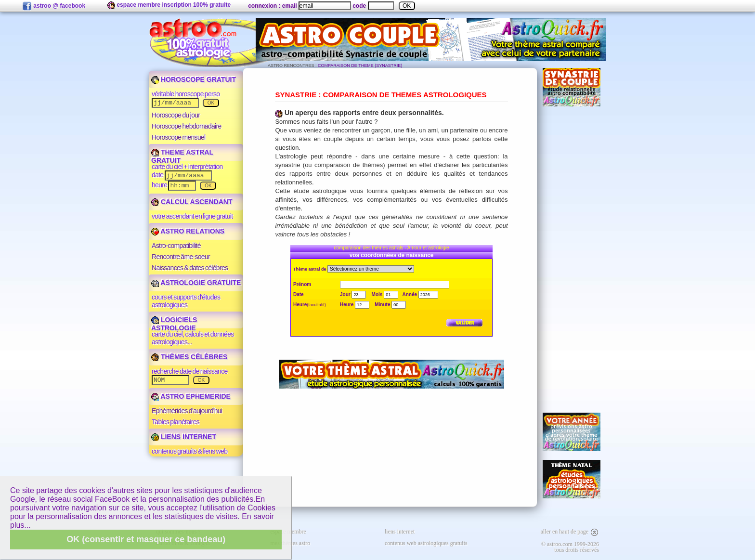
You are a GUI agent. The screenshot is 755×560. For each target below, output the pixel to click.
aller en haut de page (570, 532)
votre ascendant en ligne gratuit (192, 216)
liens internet (400, 532)
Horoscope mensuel (179, 137)
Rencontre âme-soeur (181, 257)
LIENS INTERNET (184, 437)
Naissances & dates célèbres (190, 268)
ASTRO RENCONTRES (291, 65)
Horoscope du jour (176, 115)
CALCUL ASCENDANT (192, 202)
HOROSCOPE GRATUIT (194, 79)
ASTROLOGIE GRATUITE (196, 283)
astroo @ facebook (54, 6)
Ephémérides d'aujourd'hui (187, 411)
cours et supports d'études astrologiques (186, 301)
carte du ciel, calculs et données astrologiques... (193, 338)
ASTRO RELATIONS (188, 231)
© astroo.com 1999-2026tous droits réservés (570, 547)
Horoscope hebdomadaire (187, 126)
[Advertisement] (572, 260)
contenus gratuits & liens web (189, 451)
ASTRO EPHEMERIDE (191, 396)
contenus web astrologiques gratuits (426, 543)
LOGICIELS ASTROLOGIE (174, 324)
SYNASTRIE (296, 95)
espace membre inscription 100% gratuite (169, 5)
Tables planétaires (176, 422)
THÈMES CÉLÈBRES (189, 357)
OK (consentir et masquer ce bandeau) (146, 539)
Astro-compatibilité (176, 246)
